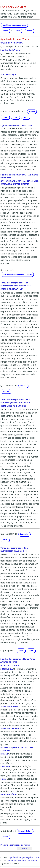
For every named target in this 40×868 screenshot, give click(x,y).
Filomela (6, 391)
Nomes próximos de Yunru (13, 111)
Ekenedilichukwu (25, 831)
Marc (5, 540)
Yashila (5, 837)
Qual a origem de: (9, 386)
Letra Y (17, 31)
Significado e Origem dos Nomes (22, 860)
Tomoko (23, 386)
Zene (21, 651)
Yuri (25, 117)
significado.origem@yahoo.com (24, 857)
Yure (15, 117)
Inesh (31, 651)
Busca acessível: (8, 270)
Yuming (32, 111)
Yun (5, 117)
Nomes (5, 31)
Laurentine (24, 534)
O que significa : (8, 650)
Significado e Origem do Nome (14, 25)
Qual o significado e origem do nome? (17, 274)
